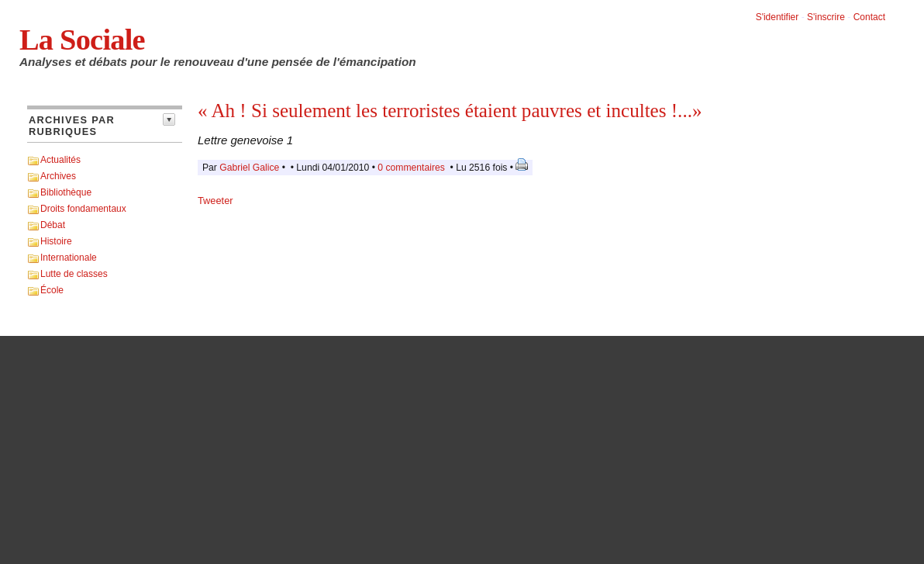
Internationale (69, 258)
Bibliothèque (66, 192)
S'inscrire (826, 17)
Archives (58, 176)
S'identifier (777, 17)
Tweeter (215, 201)
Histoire (56, 241)
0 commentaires (412, 168)
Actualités (60, 160)
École (52, 290)
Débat (53, 225)
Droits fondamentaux (83, 209)
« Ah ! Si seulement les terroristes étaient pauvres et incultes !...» (450, 111)
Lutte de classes (74, 274)
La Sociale (82, 40)
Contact (869, 17)
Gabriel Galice (249, 168)
